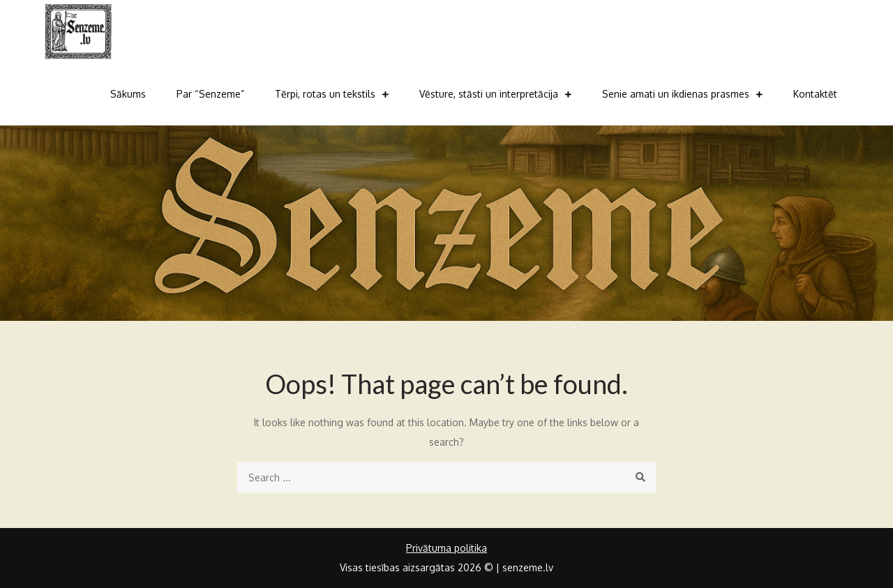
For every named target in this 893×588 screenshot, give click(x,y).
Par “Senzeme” (210, 94)
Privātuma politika (446, 548)
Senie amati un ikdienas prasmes (676, 94)
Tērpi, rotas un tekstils (325, 94)
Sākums (128, 94)
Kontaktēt (815, 94)
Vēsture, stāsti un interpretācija (489, 94)
